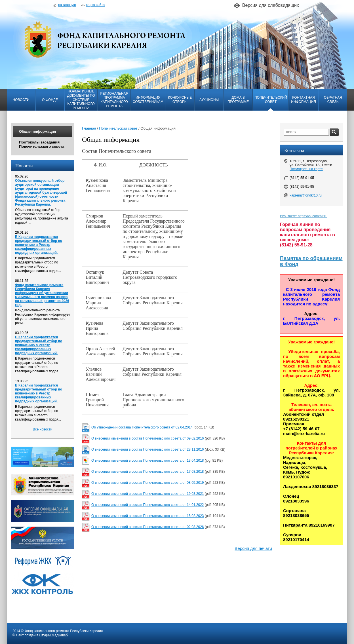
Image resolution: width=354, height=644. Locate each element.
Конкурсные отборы (180, 100)
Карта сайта (93, 5)
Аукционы (209, 100)
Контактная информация (304, 100)
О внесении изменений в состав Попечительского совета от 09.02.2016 (148, 438)
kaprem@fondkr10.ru (306, 195)
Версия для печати (253, 548)
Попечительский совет (271, 100)
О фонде (50, 100)
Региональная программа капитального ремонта (114, 100)
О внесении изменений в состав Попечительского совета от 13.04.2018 (148, 461)
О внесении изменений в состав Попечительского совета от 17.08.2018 (148, 472)
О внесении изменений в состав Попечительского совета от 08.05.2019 (148, 483)
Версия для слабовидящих (271, 5)
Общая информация (38, 131)
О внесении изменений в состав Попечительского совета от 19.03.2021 (148, 494)
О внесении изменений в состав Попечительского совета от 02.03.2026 (148, 527)
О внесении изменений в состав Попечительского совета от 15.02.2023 (148, 516)
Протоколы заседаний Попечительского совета (42, 144)
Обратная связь (333, 100)
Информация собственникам (148, 100)
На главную (65, 5)
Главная (89, 128)
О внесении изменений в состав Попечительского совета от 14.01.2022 (148, 505)
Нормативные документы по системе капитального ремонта (81, 100)
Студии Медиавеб (53, 635)
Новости (21, 100)
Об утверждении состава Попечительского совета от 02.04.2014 (142, 427)
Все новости (43, 429)
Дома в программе (238, 100)
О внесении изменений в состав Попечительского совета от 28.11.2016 (148, 449)
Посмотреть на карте (306, 169)
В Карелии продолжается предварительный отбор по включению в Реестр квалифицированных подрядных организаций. (39, 245)
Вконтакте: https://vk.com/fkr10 (304, 216)
